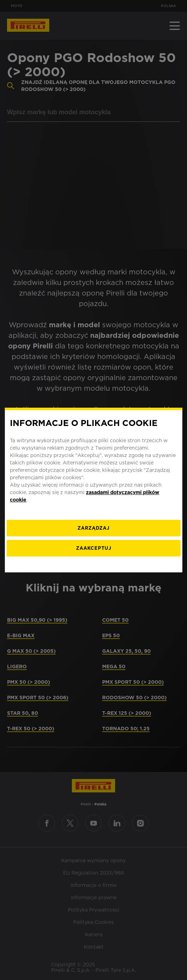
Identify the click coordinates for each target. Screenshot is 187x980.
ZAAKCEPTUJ (94, 548)
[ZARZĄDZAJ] (93, 528)
